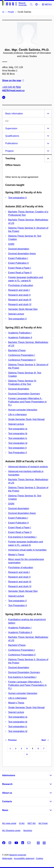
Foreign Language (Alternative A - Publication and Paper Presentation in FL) (27, 402)
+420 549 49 (11, 87)
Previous (11, 740)
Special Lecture (16, 314)
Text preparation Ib (18, 433)
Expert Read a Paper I (20, 268)
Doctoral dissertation (19, 249)
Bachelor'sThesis (17, 350)
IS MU (22, 823)
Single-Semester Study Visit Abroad (26, 419)
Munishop (28, 830)
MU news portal (9, 823)
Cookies (40, 858)
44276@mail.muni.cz (13, 90)
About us (7, 793)
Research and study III (20, 300)
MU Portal (43, 823)
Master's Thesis (16, 555)
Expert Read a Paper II (20, 273)
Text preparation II (17, 198)
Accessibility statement (24, 858)
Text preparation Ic (18, 438)
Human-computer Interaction (23, 410)
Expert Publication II (18, 263)
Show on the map (13, 81)
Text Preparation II (18, 453)
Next (45, 740)
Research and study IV (20, 304)
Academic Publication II (20, 337)
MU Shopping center (11, 830)
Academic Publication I (20, 333)
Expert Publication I (18, 258)
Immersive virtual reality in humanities (27, 550)
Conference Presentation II (22, 360)
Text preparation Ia (18, 429)
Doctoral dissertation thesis (22, 254)
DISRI (11, 244)
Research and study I (19, 290)
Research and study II (19, 295)
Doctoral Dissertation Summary (24, 394)
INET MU (32, 823)
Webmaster (7, 858)
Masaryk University (18, 855)
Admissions (9, 775)
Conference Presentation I (22, 355)
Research (7, 784)
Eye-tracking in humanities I (22, 537)
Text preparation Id (18, 443)
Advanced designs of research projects (28, 467)
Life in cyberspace (17, 414)
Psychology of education (21, 285)
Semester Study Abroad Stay (23, 309)
